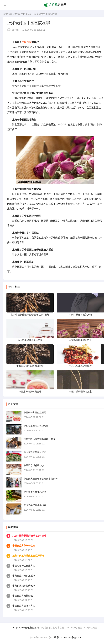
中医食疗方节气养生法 (24, 546)
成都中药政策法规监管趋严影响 (28, 556)
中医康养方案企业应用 (35, 413)
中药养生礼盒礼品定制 (35, 492)
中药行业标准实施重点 (24, 576)
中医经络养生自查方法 (24, 566)
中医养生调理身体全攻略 (36, 426)
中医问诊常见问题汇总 (35, 452)
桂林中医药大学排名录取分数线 (39, 439)
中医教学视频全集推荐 (35, 505)
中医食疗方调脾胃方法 (24, 606)
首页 (17, 14)
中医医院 (26, 14)
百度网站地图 (57, 628)
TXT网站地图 (90, 628)
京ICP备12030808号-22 (42, 637)
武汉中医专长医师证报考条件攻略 (29, 536)
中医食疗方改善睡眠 (23, 596)
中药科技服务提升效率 (24, 586)
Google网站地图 (74, 628)
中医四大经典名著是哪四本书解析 (41, 479)
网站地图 (44, 628)
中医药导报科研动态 (34, 465)
